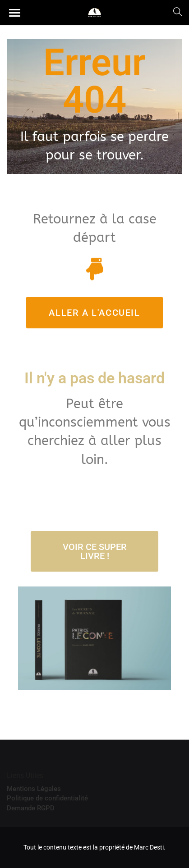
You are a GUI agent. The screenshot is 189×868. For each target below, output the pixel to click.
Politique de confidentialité (47, 798)
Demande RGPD (31, 808)
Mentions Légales (34, 789)
